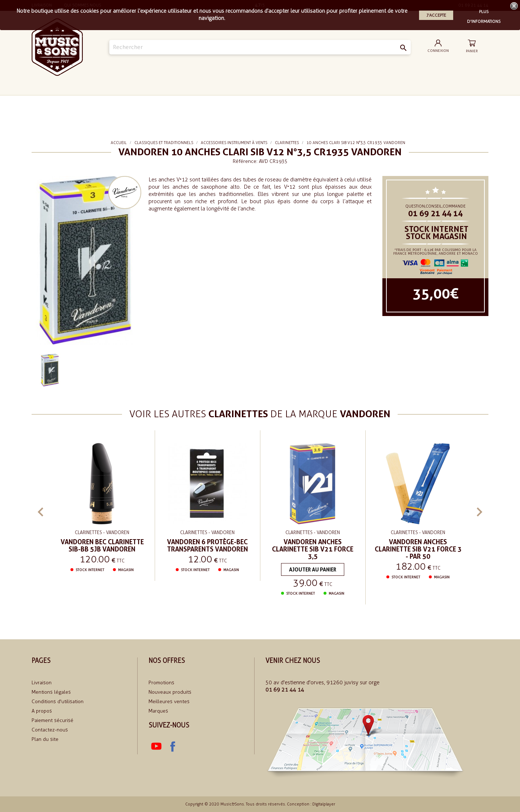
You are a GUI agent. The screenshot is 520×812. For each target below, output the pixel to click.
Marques (158, 711)
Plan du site (45, 739)
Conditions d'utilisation (58, 702)
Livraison (42, 683)
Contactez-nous (50, 730)
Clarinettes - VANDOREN (102, 532)
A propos (42, 711)
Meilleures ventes (169, 702)
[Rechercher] (260, 47)
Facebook (172, 746)
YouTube (157, 746)
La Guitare (145, 98)
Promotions (161, 683)
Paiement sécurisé (52, 720)
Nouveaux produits (170, 692)
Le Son (186, 98)
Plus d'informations (484, 13)
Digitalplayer (324, 804)
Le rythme (279, 99)
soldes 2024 (375, 98)
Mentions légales (51, 692)
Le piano (232, 99)
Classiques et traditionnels (327, 99)
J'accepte (436, 15)
